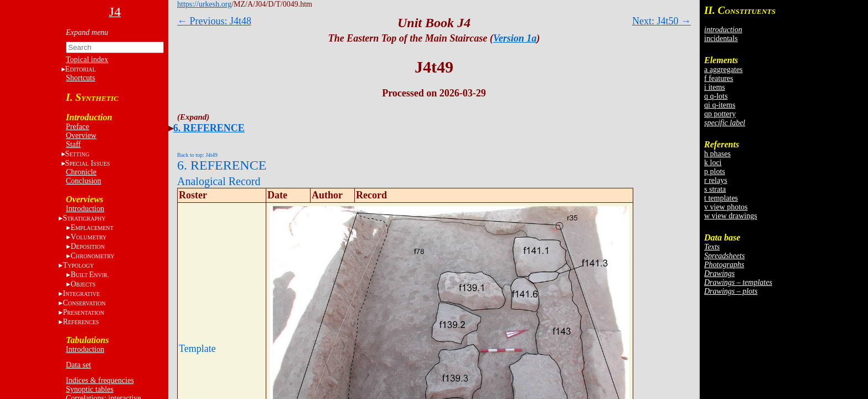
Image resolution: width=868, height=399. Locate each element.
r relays (716, 180)
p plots (715, 172)
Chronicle (81, 172)
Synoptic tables (90, 389)
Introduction (85, 209)
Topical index (87, 60)
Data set (78, 365)
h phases (717, 154)
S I (88, 163)
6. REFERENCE (209, 128)
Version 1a (515, 38)
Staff (73, 144)
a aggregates (724, 70)
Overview (81, 135)
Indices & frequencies (100, 380)
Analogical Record (219, 181)
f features (719, 78)
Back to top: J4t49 (197, 155)
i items (715, 87)
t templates (721, 198)
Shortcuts (81, 78)
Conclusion (84, 181)
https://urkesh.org (204, 4)
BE (89, 275)
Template (197, 349)
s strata (715, 189)
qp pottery (720, 114)
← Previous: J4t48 (214, 21)
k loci (713, 163)
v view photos (726, 207)
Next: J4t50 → (662, 21)
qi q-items (720, 105)
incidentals (721, 39)
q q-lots (716, 96)
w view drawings (731, 216)
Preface (77, 127)
